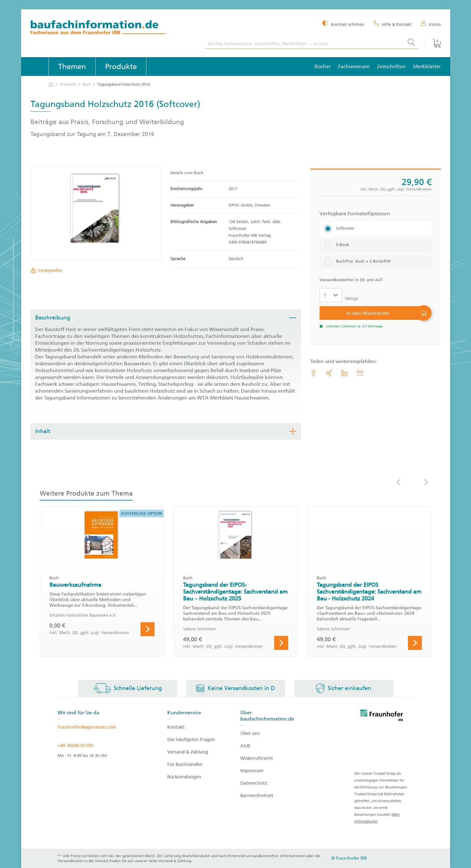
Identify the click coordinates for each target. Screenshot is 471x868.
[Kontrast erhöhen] (343, 24)
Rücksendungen (184, 777)
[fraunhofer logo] (382, 716)
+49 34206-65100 (75, 745)
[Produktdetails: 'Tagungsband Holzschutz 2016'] (96, 213)
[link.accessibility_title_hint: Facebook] (313, 373)
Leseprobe (49, 270)
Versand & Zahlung (188, 752)
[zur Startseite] (51, 84)
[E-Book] (376, 245)
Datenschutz (254, 783)
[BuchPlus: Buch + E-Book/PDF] (376, 262)
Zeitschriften (391, 66)
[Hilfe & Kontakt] (392, 24)
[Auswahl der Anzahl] (331, 295)
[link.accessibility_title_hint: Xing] (329, 373)
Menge (352, 299)
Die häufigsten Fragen (191, 740)
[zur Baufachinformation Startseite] (113, 28)
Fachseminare (354, 66)
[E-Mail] (360, 373)
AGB (245, 746)
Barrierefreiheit (257, 796)
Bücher (323, 66)
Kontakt (176, 727)
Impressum (252, 771)
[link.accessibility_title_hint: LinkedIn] (344, 373)
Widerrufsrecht (257, 758)
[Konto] (431, 24)
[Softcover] (376, 229)
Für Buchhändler (185, 764)
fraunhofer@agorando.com (87, 727)
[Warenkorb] (432, 43)
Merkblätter (427, 66)
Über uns (250, 733)
